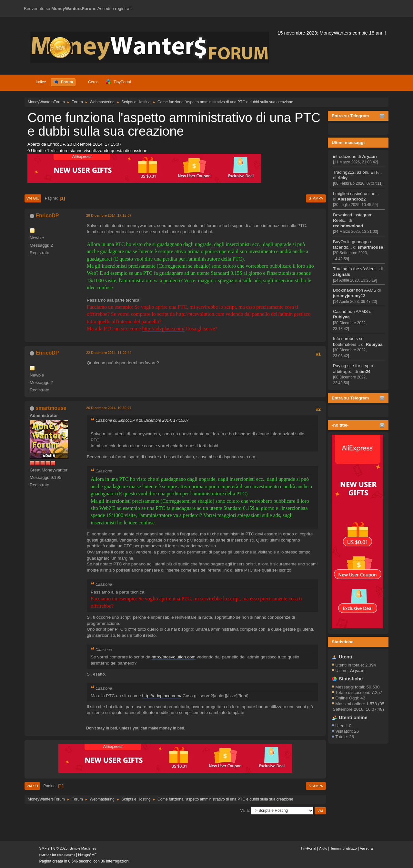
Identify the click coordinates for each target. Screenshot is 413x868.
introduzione (345, 156)
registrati (123, 9)
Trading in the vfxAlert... (356, 269)
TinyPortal (308, 848)
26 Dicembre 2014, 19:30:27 (109, 408)
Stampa (316, 198)
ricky (342, 178)
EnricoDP (47, 216)
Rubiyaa (341, 317)
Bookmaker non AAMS (355, 290)
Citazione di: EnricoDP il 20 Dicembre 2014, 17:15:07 (142, 420)
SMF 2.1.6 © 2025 (54, 848)
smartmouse (370, 247)
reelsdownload (348, 226)
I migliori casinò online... (356, 194)
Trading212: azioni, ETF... (357, 172)
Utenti (346, 657)
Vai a (244, 811)
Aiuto (323, 848)
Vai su (32, 786)
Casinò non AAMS (350, 311)
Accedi (104, 9)
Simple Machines (83, 848)
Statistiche (342, 642)
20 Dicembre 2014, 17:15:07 (109, 215)
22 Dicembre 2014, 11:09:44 (109, 353)
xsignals (342, 274)
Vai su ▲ (367, 848)
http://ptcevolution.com (200, 314)
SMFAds (45, 855)
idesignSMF (87, 855)
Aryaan (369, 156)
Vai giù (33, 198)
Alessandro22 (352, 199)
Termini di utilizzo (344, 848)
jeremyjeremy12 (349, 296)
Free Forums (66, 855)
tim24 (365, 372)
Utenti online (353, 718)
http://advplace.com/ (163, 329)
